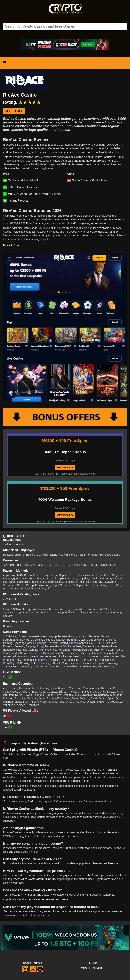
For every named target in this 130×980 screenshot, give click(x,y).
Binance (113, 863)
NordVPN (62, 899)
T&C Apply (47, 474)
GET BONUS (65, 467)
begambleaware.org (84, 474)
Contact (85, 968)
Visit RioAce (14, 111)
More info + (11, 245)
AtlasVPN (44, 899)
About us (97, 968)
